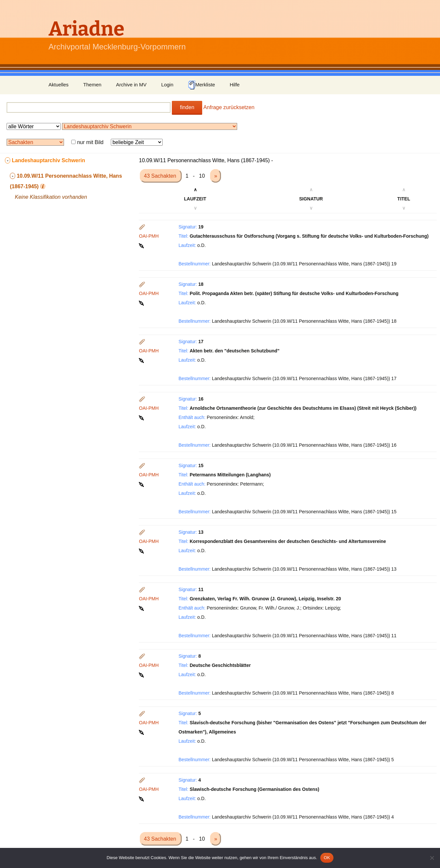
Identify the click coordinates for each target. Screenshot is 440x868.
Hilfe (235, 85)
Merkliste (202, 85)
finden (187, 107)
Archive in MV (131, 85)
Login (167, 85)
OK (327, 858)
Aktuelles (59, 85)
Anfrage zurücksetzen (229, 107)
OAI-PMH (149, 236)
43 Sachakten (161, 176)
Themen (92, 85)
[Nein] (432, 858)
